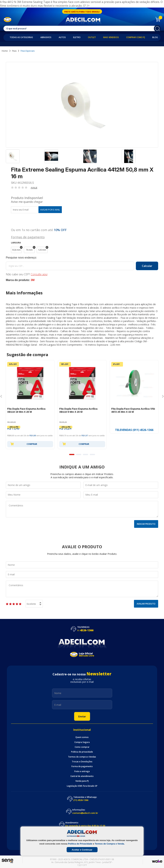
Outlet (92, 37)
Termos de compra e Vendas (82, 757)
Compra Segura (82, 742)
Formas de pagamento (28, 237)
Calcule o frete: (82, 258)
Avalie (34, 188)
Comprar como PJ (136, 37)
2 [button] (79, 454)
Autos (62, 37)
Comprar (24, 444)
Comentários (82, 509)
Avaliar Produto (146, 604)
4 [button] (92, 454)
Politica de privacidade (82, 752)
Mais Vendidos (111, 37)
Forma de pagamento (82, 766)
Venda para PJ (82, 781)
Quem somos (82, 737)
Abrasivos (46, 37)
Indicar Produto (146, 524)
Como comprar (82, 747)
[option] (24, 158)
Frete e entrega (82, 771)
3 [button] (86, 454)
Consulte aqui (39, 274)
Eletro (77, 37)
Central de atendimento (82, 776)
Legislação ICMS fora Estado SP (82, 786)
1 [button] (72, 454)
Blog (155, 37)
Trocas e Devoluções (82, 762)
